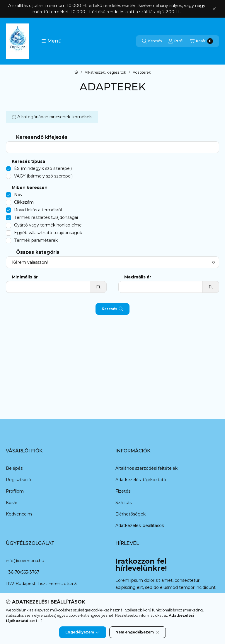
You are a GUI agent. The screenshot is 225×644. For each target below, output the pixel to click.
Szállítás (123, 503)
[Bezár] (214, 9)
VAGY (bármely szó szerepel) (43, 176)
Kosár (12, 503)
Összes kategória (38, 252)
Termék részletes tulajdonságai (46, 217)
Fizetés (123, 491)
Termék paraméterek (36, 240)
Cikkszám (24, 202)
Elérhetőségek (131, 514)
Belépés (14, 468)
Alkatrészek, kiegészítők (105, 72)
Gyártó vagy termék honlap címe (48, 225)
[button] (51, 41)
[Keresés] (152, 41)
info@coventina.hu (25, 561)
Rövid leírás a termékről (38, 210)
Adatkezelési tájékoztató (141, 480)
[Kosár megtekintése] (201, 41)
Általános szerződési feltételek (146, 468)
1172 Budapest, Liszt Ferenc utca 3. (42, 584)
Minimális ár (25, 277)
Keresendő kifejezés (42, 137)
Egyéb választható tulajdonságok (48, 233)
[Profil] (176, 41)
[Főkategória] (76, 72)
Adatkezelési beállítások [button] (140, 525)
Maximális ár (138, 277)
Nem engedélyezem (138, 632)
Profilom (15, 491)
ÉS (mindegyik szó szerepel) (43, 168)
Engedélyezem (83, 632)
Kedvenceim (19, 514)
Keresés (112, 309)
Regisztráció (18, 480)
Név (18, 195)
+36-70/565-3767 (22, 572)
